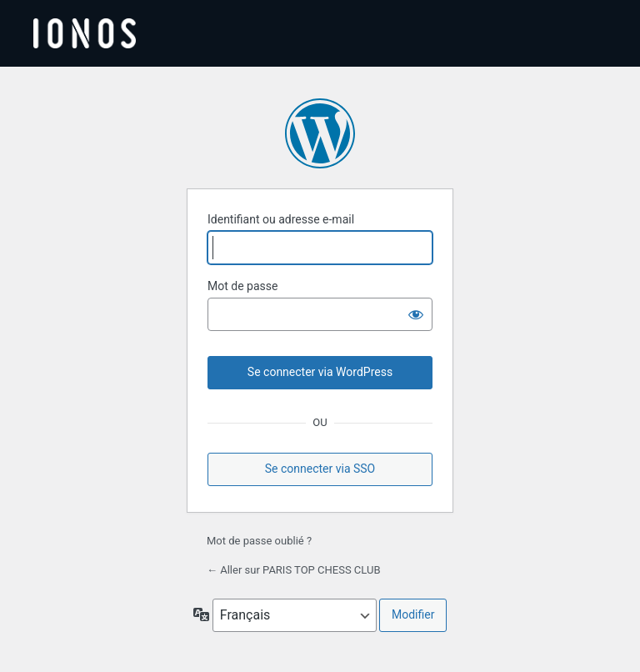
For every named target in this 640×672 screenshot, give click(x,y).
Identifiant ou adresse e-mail (281, 219)
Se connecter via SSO (320, 469)
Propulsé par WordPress (320, 133)
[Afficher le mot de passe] (416, 314)
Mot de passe (242, 286)
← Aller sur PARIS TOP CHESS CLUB (293, 570)
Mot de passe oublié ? (259, 541)
